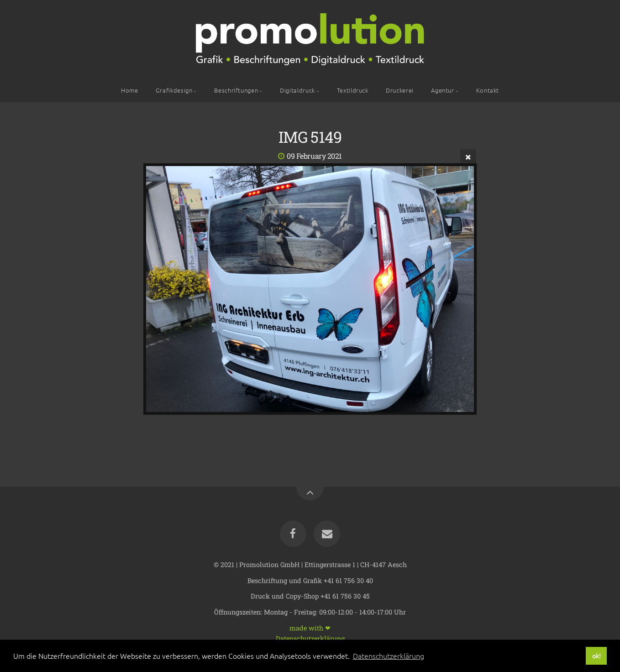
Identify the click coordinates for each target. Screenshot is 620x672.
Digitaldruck (297, 90)
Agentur (442, 90)
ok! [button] (596, 656)
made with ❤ (310, 628)
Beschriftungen (236, 90)
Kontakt (488, 90)
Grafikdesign (174, 90)
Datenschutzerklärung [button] (389, 656)
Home (130, 90)
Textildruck (353, 90)
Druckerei (400, 90)
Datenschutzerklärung (310, 638)
